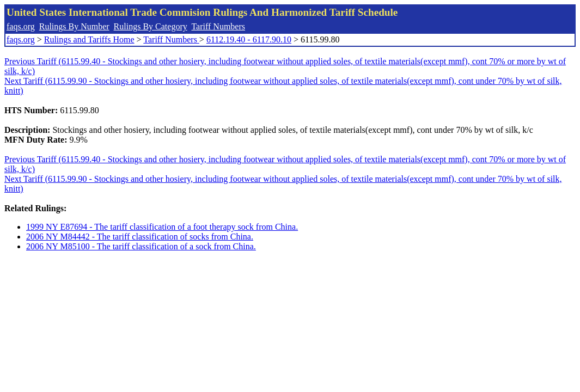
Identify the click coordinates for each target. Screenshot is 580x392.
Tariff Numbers (218, 26)
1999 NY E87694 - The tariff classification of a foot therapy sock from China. (162, 227)
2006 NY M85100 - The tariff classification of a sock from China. (141, 246)
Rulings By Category (151, 26)
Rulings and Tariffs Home (89, 39)
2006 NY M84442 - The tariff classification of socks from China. (140, 237)
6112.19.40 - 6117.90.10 (249, 39)
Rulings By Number (74, 26)
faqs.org (21, 26)
